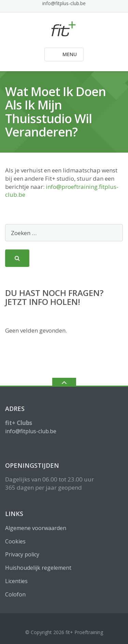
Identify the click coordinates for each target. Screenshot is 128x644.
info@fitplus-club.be (64, 3)
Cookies (15, 541)
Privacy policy (22, 554)
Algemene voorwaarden (36, 528)
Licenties (16, 581)
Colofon (15, 594)
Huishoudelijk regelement (38, 568)
